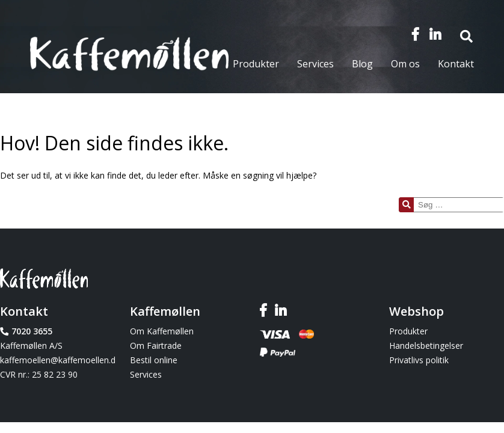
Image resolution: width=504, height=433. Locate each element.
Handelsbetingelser (426, 345)
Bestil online (154, 360)
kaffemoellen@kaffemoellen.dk (57, 360)
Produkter (256, 64)
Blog (362, 64)
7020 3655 (32, 331)
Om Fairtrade (156, 345)
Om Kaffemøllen (162, 331)
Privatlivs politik (419, 360)
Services (315, 64)
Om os (405, 64)
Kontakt (456, 64)
